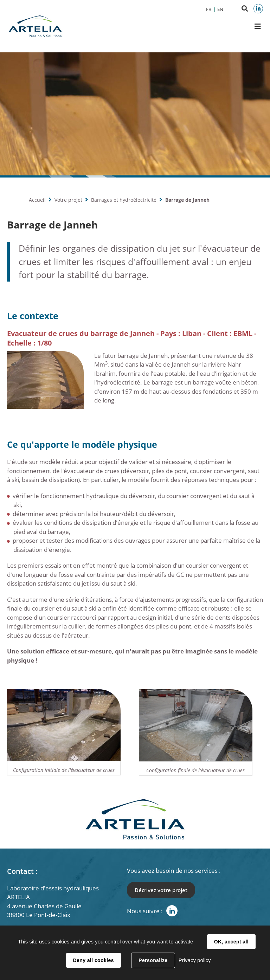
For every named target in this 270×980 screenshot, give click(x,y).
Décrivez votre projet (161, 890)
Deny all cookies (94, 960)
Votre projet (68, 200)
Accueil (37, 200)
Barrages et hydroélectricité (124, 200)
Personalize (153, 960)
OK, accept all (231, 942)
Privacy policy (195, 960)
